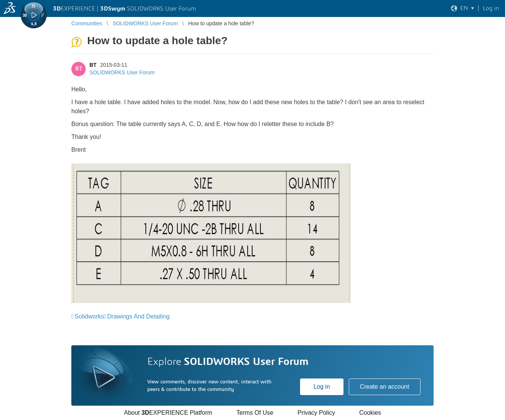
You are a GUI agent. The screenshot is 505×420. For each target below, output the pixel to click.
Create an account (384, 387)
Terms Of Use (255, 413)
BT (93, 65)
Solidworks (89, 316)
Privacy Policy (316, 413)
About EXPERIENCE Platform (168, 413)
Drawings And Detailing (138, 316)
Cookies (370, 413)
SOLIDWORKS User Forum (122, 72)
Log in (322, 387)
